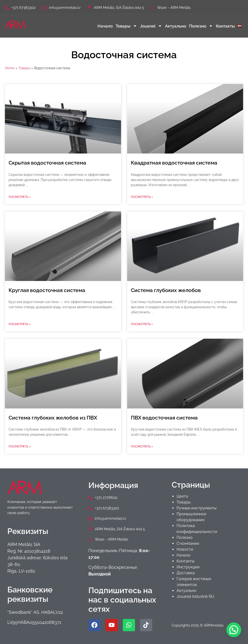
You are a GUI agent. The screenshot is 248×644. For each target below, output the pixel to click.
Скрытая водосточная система (47, 163)
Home (10, 68)
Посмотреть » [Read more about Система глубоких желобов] (142, 324)
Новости (185, 549)
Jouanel (151, 26)
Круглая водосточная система (47, 290)
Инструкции (188, 567)
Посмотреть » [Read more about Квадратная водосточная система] (142, 197)
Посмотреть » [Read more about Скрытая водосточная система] (20, 197)
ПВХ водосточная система (164, 418)
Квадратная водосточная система (174, 163)
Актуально (176, 26)
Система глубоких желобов (166, 290)
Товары (126, 26)
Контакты (225, 26)
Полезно (201, 26)
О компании (188, 543)
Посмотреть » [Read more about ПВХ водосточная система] (142, 447)
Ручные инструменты (197, 508)
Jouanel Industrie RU (195, 596)
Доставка (186, 573)
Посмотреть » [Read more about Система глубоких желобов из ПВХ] (20, 447)
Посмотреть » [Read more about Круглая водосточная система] (20, 324)
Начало (105, 26)
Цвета (182, 496)
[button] (234, 630)
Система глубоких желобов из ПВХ (53, 418)
